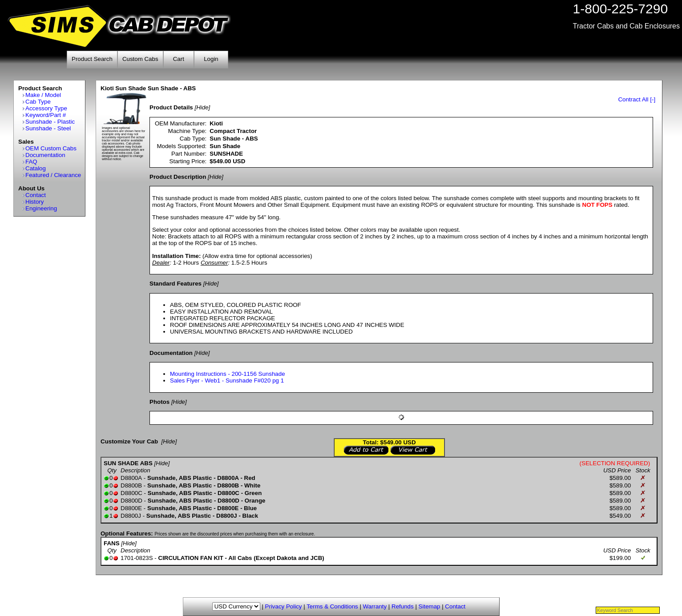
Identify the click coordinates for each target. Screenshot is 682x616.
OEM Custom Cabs (51, 148)
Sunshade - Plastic (50, 122)
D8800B (131, 485)
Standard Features (176, 284)
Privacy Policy (284, 606)
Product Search (92, 59)
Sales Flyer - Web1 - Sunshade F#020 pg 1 (227, 380)
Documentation (45, 155)
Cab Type (38, 102)
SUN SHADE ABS (128, 463)
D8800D (131, 501)
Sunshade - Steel (48, 128)
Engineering (41, 208)
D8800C (131, 493)
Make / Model (43, 95)
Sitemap (430, 606)
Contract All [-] (637, 99)
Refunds (403, 606)
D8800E (131, 508)
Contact (36, 195)
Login (211, 59)
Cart (179, 59)
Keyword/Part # (46, 115)
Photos (159, 402)
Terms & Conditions (332, 606)
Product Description (178, 177)
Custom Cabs (140, 59)
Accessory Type (46, 108)
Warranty (375, 606)
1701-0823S (137, 558)
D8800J (131, 516)
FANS (112, 543)
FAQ (31, 162)
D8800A (131, 478)
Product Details (171, 107)
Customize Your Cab (129, 441)
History (34, 202)
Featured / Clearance (53, 175)
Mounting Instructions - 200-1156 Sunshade (228, 374)
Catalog (36, 168)
